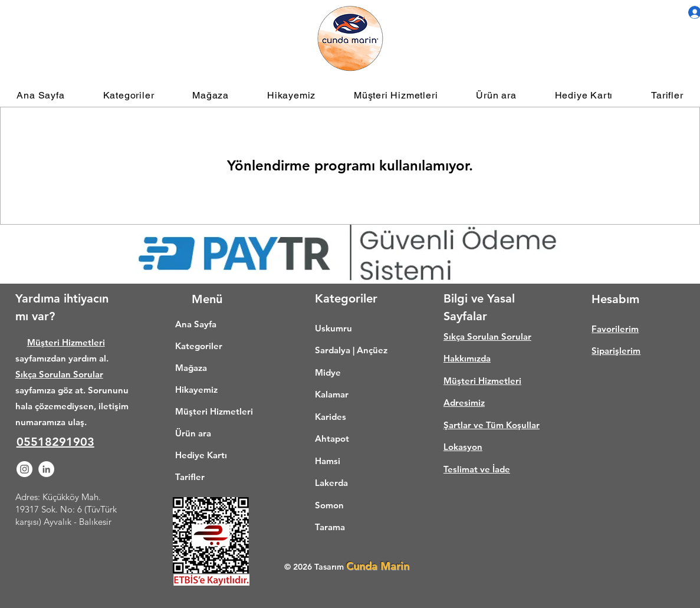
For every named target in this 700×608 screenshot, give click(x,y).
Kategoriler (199, 346)
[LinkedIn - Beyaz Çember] (46, 469)
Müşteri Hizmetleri (66, 342)
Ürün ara (193, 433)
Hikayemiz (196, 390)
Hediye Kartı (201, 455)
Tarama (330, 527)
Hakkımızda (467, 358)
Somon (329, 505)
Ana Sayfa (196, 324)
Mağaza (191, 368)
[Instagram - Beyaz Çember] (24, 469)
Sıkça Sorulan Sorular (59, 374)
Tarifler (190, 477)
